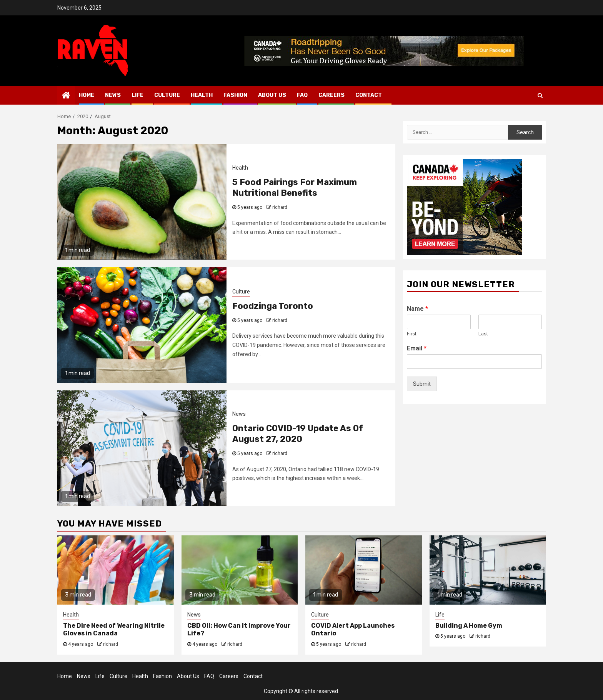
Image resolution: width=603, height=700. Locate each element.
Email (417, 348)
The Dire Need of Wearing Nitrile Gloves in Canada (114, 630)
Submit (422, 384)
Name (417, 309)
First (412, 334)
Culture (167, 95)
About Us (272, 95)
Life (137, 95)
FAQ (302, 95)
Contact (369, 95)
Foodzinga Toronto (273, 306)
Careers (331, 95)
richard (280, 207)
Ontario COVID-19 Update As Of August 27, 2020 (298, 434)
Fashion (235, 95)
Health (202, 95)
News (113, 95)
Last (483, 334)
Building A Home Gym (469, 626)
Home (87, 95)
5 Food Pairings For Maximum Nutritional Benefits (295, 188)
